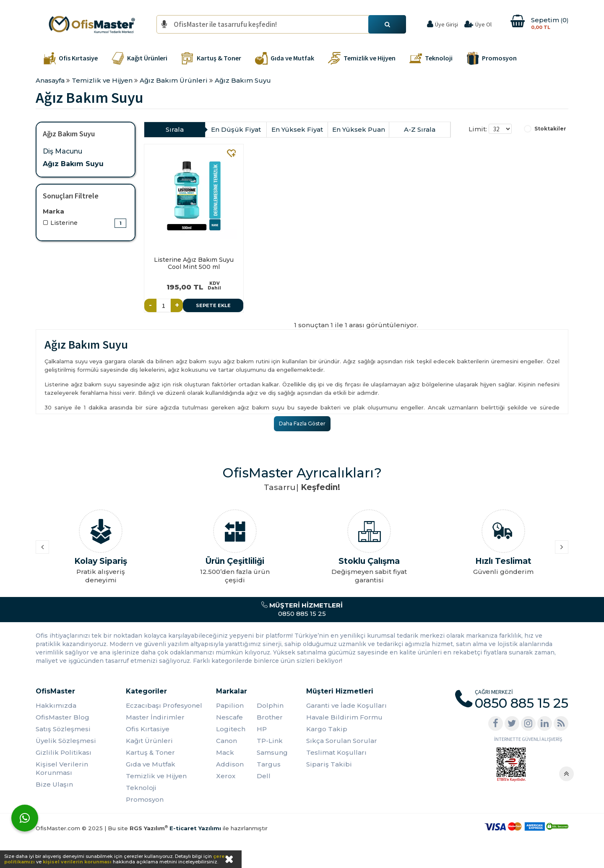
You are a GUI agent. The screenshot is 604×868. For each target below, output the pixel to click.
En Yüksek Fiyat (297, 129)
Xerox (226, 776)
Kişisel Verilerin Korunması (62, 768)
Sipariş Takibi (329, 764)
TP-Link (270, 741)
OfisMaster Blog (62, 717)
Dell (264, 776)
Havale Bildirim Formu (344, 717)
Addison (230, 764)
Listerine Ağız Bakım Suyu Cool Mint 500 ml (194, 263)
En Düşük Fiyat (236, 129)
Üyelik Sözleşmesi (66, 741)
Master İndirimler (155, 717)
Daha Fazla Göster (302, 424)
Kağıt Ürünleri (149, 741)
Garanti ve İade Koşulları (346, 705)
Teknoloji (141, 788)
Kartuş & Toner (150, 752)
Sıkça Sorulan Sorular (342, 741)
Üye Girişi (446, 24)
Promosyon (145, 799)
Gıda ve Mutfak (151, 764)
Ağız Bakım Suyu (73, 164)
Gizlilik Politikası (64, 752)
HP (262, 729)
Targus (269, 764)
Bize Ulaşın (54, 784)
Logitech (231, 729)
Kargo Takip (327, 729)
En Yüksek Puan (359, 129)
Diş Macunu (62, 151)
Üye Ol (483, 24)
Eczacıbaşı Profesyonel (164, 705)
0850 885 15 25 (302, 609)
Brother (270, 717)
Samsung (272, 752)
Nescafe (229, 717)
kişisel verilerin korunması (77, 862)
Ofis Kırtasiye (148, 729)
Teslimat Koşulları (336, 752)
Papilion (230, 705)
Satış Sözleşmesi (63, 729)
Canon (226, 741)
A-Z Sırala (420, 129)
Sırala (175, 129)
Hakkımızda (56, 705)
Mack (225, 752)
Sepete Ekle (213, 305)
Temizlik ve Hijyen (156, 776)
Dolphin (270, 705)
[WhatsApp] (25, 818)
